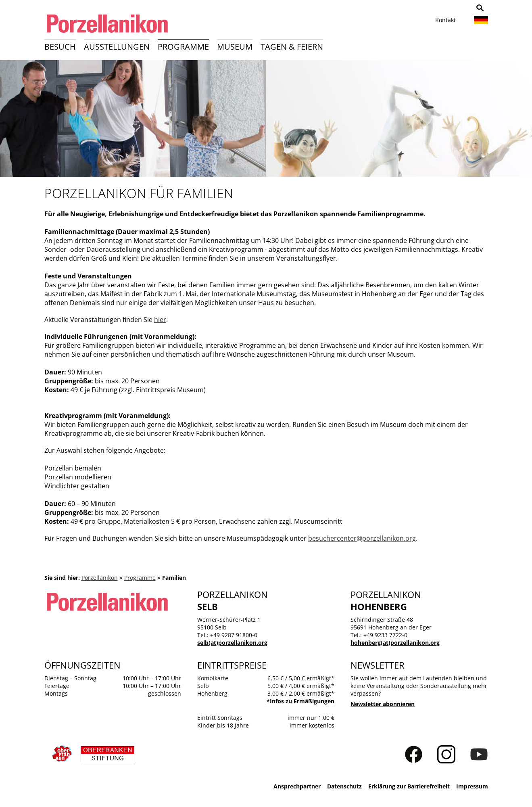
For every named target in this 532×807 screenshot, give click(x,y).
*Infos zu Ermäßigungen (300, 701)
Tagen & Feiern (292, 47)
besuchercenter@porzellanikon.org (362, 538)
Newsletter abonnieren (383, 704)
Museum (235, 47)
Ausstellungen (117, 47)
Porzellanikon (100, 578)
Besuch (60, 47)
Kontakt (445, 20)
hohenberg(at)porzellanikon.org (395, 643)
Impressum (472, 786)
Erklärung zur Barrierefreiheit (409, 786)
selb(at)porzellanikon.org (232, 643)
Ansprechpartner (297, 786)
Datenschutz (344, 786)
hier (160, 320)
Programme (183, 47)
